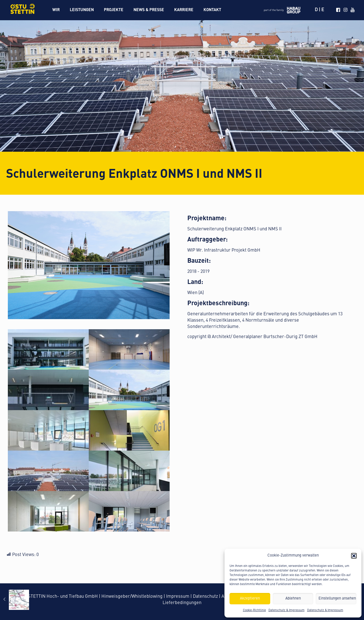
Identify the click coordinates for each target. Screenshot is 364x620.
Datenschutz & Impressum (287, 610)
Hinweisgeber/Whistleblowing (132, 596)
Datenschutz (205, 596)
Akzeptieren (250, 599)
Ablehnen (293, 599)
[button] (354, 556)
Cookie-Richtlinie (254, 610)
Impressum (178, 596)
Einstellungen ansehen (337, 599)
